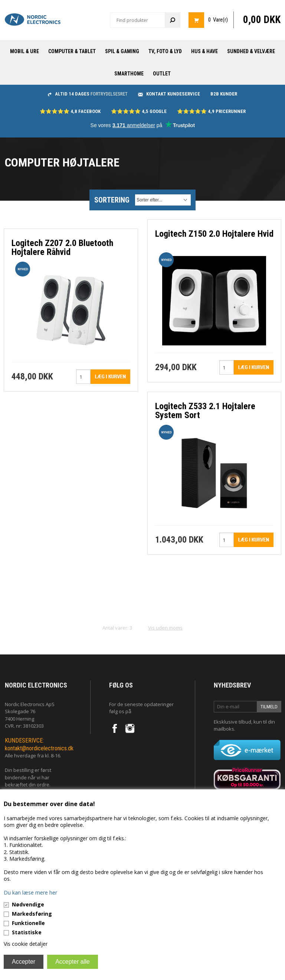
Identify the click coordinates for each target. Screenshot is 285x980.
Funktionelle (28, 923)
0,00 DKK (262, 20)
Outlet (162, 74)
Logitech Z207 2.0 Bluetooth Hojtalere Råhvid (62, 248)
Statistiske (27, 932)
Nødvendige (28, 904)
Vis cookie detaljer (26, 944)
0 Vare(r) (218, 20)
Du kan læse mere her (30, 892)
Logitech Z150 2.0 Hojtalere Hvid (214, 234)
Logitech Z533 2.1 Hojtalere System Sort (205, 411)
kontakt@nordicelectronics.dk (39, 748)
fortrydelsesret (88, 94)
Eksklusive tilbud (232, 722)
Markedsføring (32, 914)
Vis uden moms (165, 628)
